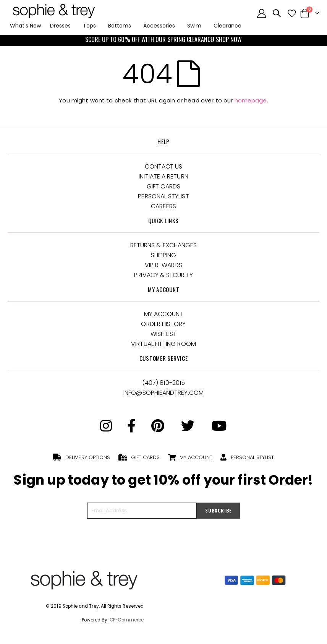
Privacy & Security (163, 275)
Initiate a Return (163, 176)
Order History (163, 324)
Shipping (164, 255)
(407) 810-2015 (163, 383)
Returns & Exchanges (164, 245)
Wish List (164, 334)
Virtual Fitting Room (163, 344)
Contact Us (164, 166)
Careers (163, 206)
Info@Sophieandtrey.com (163, 393)
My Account (164, 314)
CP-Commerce (127, 620)
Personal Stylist (163, 196)
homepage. (251, 100)
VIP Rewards (164, 265)
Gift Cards (163, 186)
